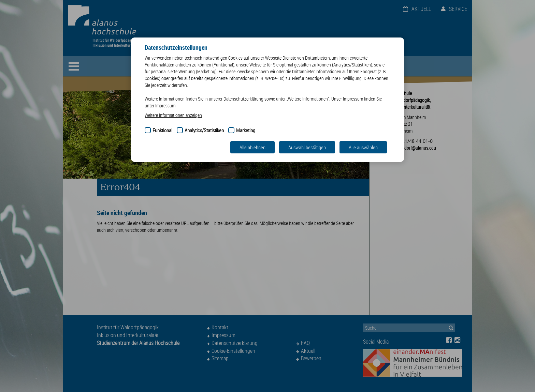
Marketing (246, 130)
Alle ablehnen (252, 147)
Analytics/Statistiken (204, 130)
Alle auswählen (363, 147)
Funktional (162, 130)
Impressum (165, 105)
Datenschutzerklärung (243, 99)
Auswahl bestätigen (307, 147)
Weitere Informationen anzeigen (173, 115)
